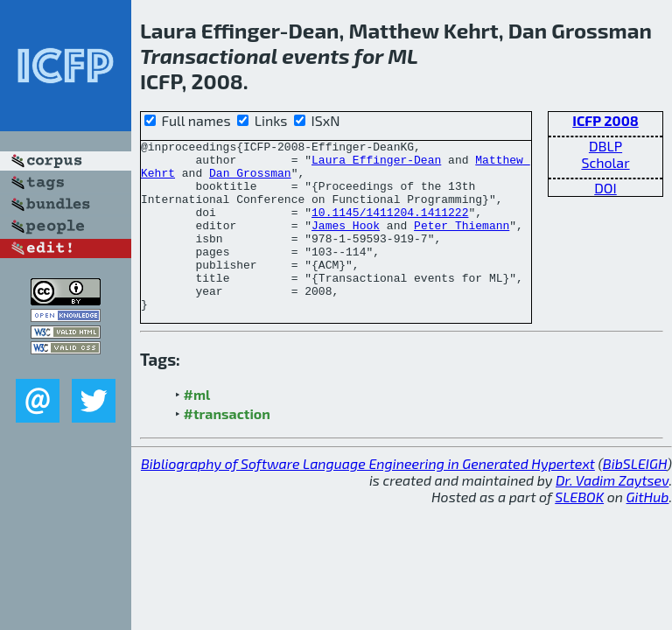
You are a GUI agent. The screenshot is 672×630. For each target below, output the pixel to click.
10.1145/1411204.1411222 (390, 227)
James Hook (346, 243)
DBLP (605, 146)
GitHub (648, 531)
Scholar (605, 162)
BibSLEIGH (635, 497)
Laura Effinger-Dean (376, 164)
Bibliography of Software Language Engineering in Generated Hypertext (368, 497)
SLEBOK (579, 531)
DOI (605, 188)
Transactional (209, 56)
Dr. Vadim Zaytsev (612, 514)
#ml (197, 428)
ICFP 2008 (605, 120)
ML (403, 56)
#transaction (227, 448)
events (315, 56)
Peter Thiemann (462, 243)
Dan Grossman (250, 180)
